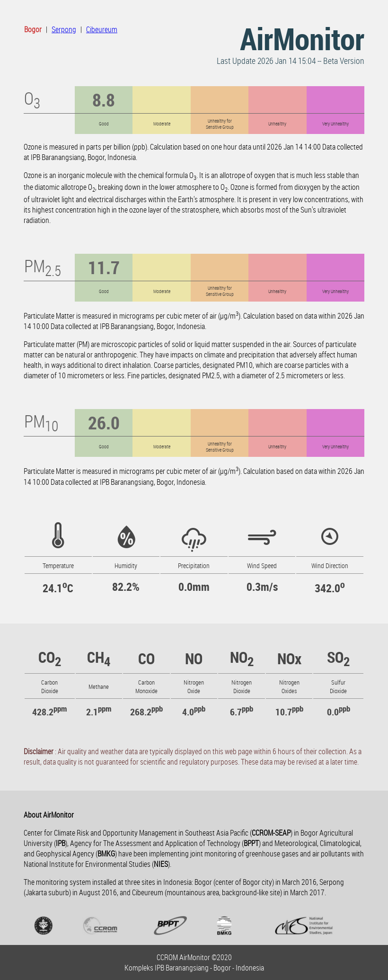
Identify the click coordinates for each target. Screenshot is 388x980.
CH (99, 657)
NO (194, 658)
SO (338, 657)
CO (50, 657)
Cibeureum (102, 29)
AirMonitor (302, 39)
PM (43, 266)
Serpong (64, 29)
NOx (289, 658)
